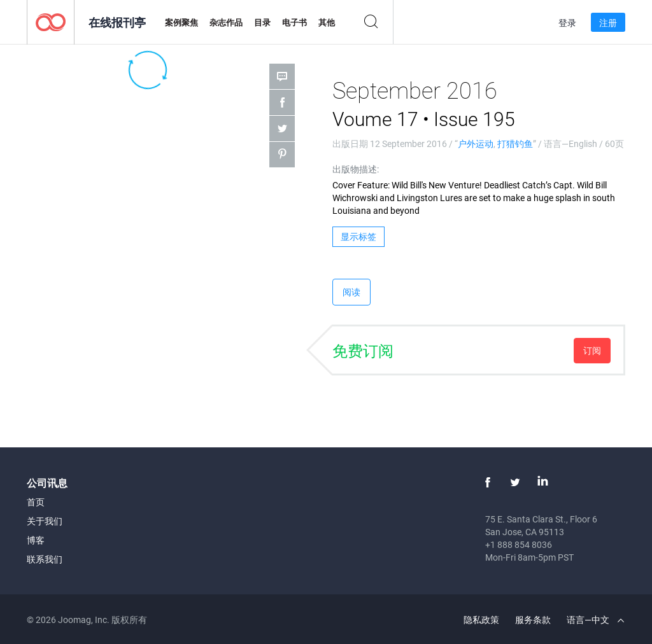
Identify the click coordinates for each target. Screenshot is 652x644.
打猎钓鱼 (515, 143)
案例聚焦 (181, 22)
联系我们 (45, 559)
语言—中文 (595, 619)
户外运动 (476, 143)
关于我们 (45, 521)
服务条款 (533, 619)
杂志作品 (226, 22)
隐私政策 (481, 619)
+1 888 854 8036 (519, 544)
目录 (262, 22)
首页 (36, 502)
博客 (36, 540)
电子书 (294, 22)
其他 (327, 22)
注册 (608, 23)
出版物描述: (356, 169)
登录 (567, 23)
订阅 (592, 350)
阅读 (351, 292)
